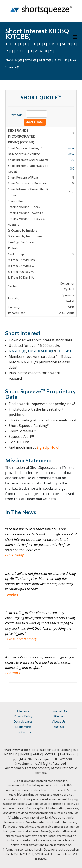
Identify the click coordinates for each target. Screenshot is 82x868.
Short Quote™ (35, 122)
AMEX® (45, 60)
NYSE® (31, 60)
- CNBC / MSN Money (21, 639)
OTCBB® (60, 60)
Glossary (23, 711)
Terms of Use (59, 711)
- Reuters (12, 594)
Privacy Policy (23, 716)
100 (72, 160)
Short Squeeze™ (25, 391)
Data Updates (23, 721)
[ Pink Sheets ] (68, 754)
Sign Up (59, 727)
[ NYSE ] (25, 754)
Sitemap (59, 716)
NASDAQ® (14, 60)
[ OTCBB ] (51, 754)
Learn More (23, 727)
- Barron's (13, 673)
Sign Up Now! (48, 447)
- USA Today (14, 555)
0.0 (72, 168)
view (71, 148)
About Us (59, 721)
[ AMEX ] (37, 754)
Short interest (13, 750)
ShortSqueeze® (46, 759)
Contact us (23, 732)
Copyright (16, 759)
